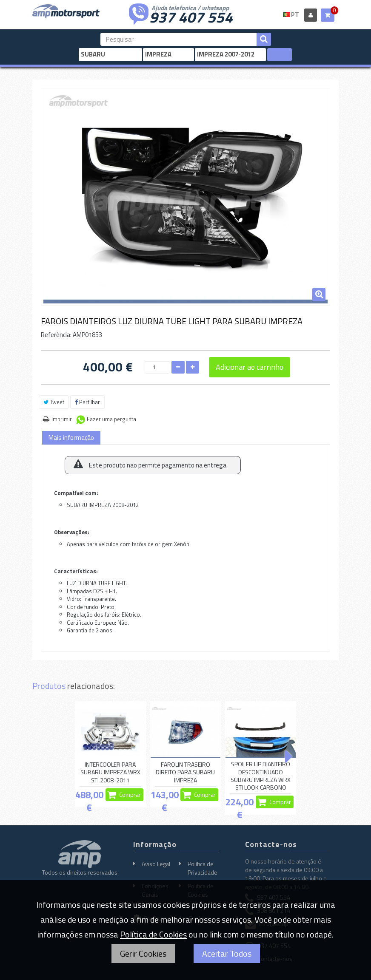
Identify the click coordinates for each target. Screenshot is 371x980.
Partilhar (87, 402)
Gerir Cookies (143, 953)
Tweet (54, 402)
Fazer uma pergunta (111, 419)
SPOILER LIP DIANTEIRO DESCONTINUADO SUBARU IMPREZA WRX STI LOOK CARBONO (261, 776)
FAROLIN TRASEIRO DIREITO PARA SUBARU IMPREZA (185, 772)
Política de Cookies (153, 934)
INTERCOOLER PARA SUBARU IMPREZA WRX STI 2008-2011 (110, 772)
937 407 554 (191, 16)
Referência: (56, 335)
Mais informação (71, 438)
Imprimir (62, 419)
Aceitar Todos (227, 953)
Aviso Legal (156, 864)
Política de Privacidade (203, 868)
